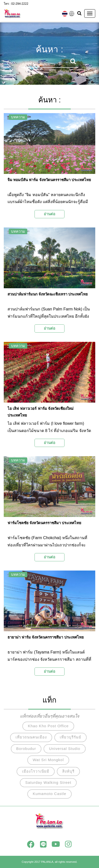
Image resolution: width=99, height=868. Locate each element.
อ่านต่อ (49, 214)
